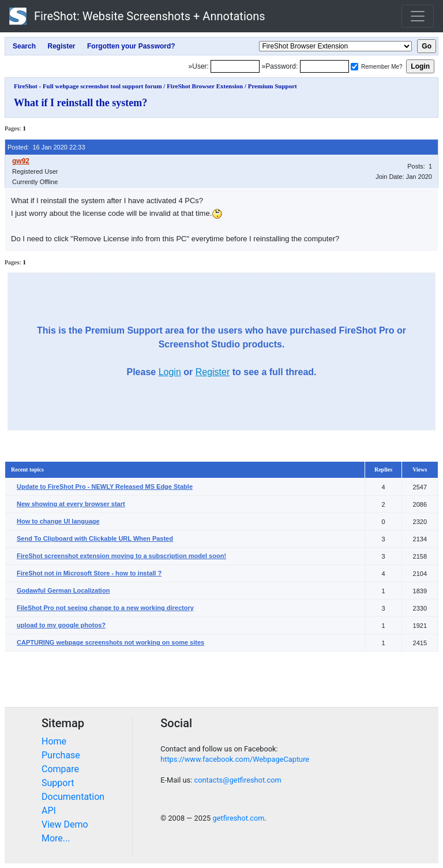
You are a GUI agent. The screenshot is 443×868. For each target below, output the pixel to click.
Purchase (61, 755)
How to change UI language (58, 521)
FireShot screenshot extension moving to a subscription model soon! (121, 556)
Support (58, 783)
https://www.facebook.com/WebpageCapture (235, 759)
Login (170, 372)
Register (213, 372)
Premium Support (273, 86)
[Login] (235, 66)
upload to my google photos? (61, 625)
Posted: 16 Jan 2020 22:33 (46, 147)
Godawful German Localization (63, 590)
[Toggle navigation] (418, 16)
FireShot (137, 16)
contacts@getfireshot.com (237, 780)
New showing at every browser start (71, 504)
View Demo (65, 824)
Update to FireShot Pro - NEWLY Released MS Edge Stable (105, 487)
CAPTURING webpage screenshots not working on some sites (110, 642)
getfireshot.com (238, 818)
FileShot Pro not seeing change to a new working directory (105, 608)
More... (56, 838)
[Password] (324, 66)
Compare (60, 769)
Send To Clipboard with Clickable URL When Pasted (95, 538)
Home (54, 741)
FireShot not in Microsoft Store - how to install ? (89, 573)
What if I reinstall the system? (80, 103)
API (49, 811)
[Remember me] (354, 67)
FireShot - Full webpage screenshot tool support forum (88, 86)
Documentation (73, 797)
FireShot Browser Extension (205, 86)
